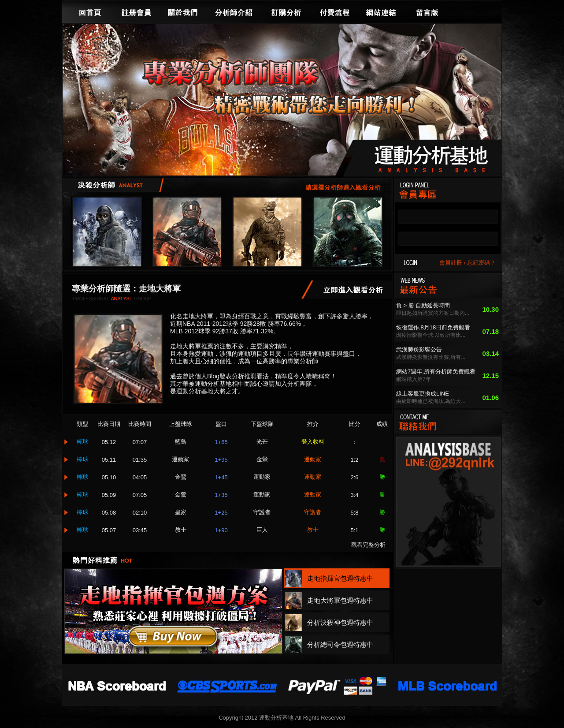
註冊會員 (137, 11)
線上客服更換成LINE (423, 394)
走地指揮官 (107, 232)
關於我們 (183, 11)
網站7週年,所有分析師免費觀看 (436, 371)
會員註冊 (451, 263)
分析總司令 (348, 232)
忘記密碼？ (481, 263)
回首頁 (90, 11)
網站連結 (381, 11)
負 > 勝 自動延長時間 (423, 305)
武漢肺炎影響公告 (419, 349)
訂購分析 (286, 11)
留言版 (427, 11)
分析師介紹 (234, 11)
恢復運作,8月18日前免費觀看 (433, 327)
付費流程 (335, 11)
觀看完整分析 (368, 545)
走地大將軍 (187, 232)
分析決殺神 (267, 232)
